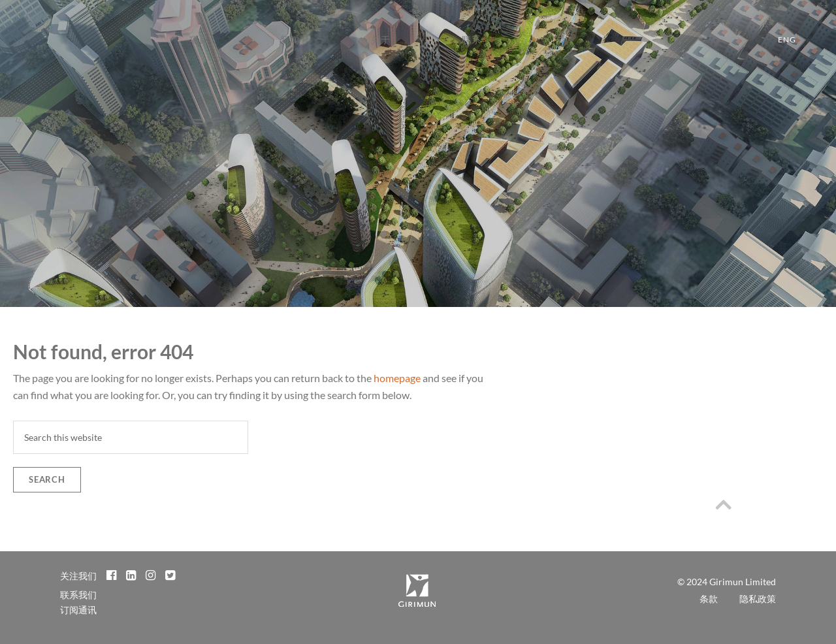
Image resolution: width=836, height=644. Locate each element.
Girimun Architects (39, 46)
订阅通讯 (78, 610)
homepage (397, 378)
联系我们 (78, 595)
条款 (709, 599)
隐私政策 (758, 599)
